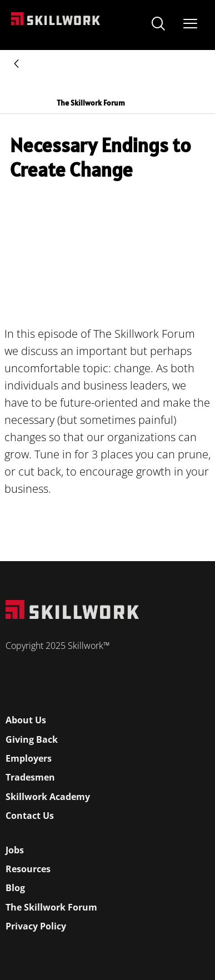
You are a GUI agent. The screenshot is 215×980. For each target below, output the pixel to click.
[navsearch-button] (158, 25)
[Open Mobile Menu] (190, 21)
